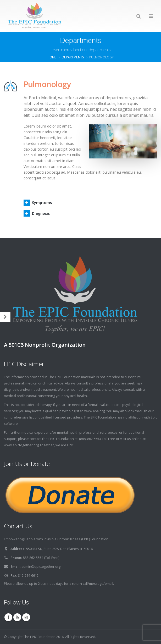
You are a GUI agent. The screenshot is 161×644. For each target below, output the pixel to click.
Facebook (8, 617)
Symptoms (42, 203)
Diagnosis (41, 213)
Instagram (26, 617)
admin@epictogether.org (41, 567)
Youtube (17, 617)
